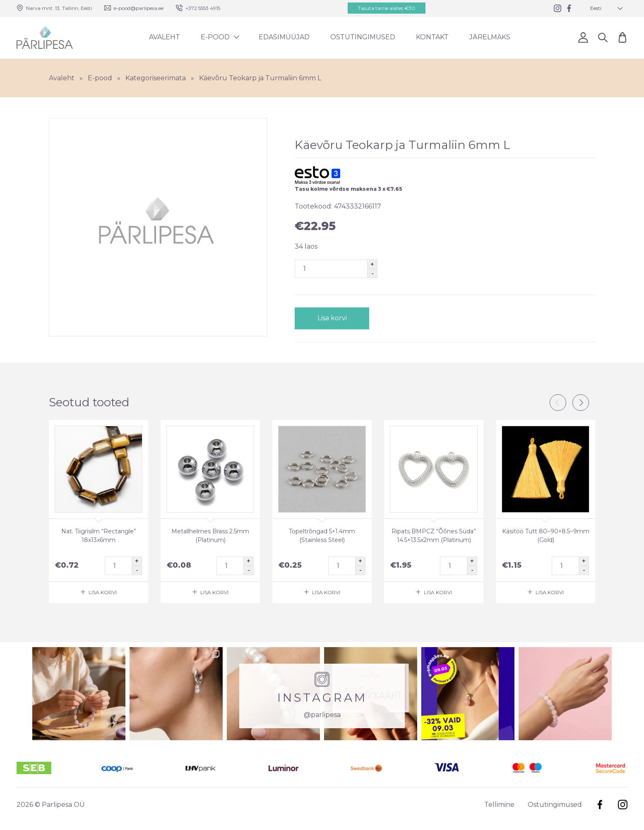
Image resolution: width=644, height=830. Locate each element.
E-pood (215, 37)
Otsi (603, 37)
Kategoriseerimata (156, 78)
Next (581, 403)
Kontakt (432, 37)
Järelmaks (490, 37)
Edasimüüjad (284, 37)
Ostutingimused (363, 37)
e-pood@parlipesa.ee (139, 8)
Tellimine (499, 805)
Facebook (600, 805)
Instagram (623, 805)
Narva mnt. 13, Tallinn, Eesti (59, 8)
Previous (558, 403)
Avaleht (165, 37)
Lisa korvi (332, 318)
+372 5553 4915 (203, 8)
